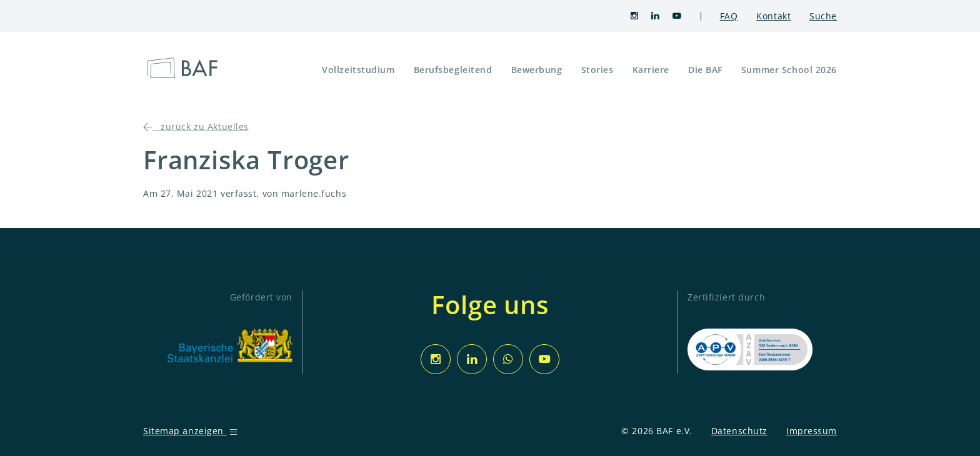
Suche (823, 16)
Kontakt (773, 16)
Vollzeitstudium (358, 70)
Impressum (812, 431)
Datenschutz (739, 431)
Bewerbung (537, 70)
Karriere (651, 70)
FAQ (729, 16)
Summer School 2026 (789, 70)
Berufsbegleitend (453, 70)
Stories (597, 70)
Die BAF (705, 70)
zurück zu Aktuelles (196, 126)
